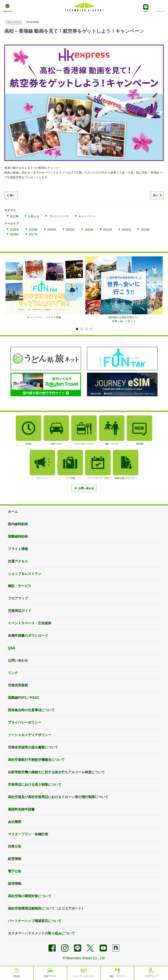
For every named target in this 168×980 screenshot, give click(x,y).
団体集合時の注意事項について (31, 710)
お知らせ (34, 216)
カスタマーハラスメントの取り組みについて (41, 933)
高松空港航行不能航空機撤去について (36, 760)
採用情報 (15, 884)
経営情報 (15, 859)
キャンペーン (87, 216)
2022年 (89, 230)
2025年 (33, 230)
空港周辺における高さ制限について (35, 784)
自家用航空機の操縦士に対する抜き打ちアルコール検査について (56, 772)
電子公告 (15, 871)
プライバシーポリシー (25, 722)
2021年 (108, 230)
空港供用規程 (18, 685)
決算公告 (15, 846)
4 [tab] (91, 329)
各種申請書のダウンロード (28, 636)
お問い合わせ (18, 660)
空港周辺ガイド (20, 611)
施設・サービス (20, 586)
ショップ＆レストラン (25, 574)
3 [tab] (87, 329)
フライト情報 (18, 549)
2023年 (71, 230)
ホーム (13, 512)
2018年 (15, 234)
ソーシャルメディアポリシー (30, 735)
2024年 (52, 230)
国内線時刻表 (18, 524)
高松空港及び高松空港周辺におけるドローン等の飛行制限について (58, 797)
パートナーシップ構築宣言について (35, 921)
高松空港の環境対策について (30, 896)
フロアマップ (18, 598)
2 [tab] (82, 329)
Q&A (12, 648)
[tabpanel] (44, 288)
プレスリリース (59, 216)
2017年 (33, 234)
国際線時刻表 (18, 536)
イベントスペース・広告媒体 (30, 623)
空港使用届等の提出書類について (33, 747)
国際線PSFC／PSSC (24, 698)
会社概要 (15, 822)
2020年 (127, 230)
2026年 (15, 230)
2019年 (145, 230)
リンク (13, 673)
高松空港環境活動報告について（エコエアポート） (46, 908)
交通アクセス (18, 561)
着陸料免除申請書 (21, 809)
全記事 (14, 216)
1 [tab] (77, 329)
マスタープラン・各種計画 (28, 834)
